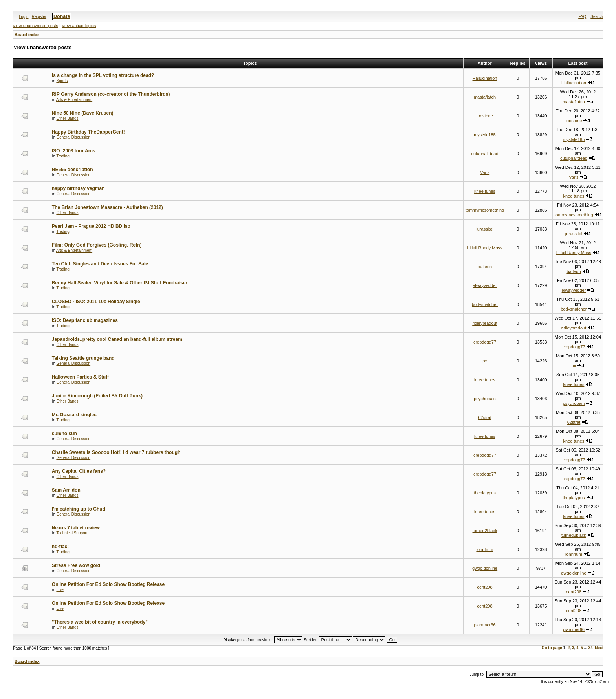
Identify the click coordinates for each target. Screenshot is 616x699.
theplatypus (485, 493)
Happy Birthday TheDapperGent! (88, 132)
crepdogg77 (485, 342)
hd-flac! (60, 547)
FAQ (582, 17)
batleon (485, 267)
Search (597, 17)
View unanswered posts (35, 26)
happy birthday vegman (78, 188)
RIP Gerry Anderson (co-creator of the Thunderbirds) (111, 94)
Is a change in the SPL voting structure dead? (103, 75)
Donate (62, 16)
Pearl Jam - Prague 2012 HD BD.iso (91, 226)
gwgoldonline (485, 568)
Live (60, 590)
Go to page (552, 648)
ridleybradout (485, 323)
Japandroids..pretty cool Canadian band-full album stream (117, 339)
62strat (485, 417)
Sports (62, 81)
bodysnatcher (485, 304)
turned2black (485, 531)
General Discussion (73, 137)
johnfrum (485, 549)
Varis (485, 172)
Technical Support (72, 533)
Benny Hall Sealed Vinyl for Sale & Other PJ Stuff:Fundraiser (120, 283)
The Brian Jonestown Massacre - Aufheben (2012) (107, 207)
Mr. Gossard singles (74, 415)
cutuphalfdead (485, 154)
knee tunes (485, 191)
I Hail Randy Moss (485, 248)
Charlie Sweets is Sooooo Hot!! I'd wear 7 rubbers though (116, 452)
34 (591, 648)
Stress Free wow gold (76, 565)
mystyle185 (485, 135)
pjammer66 (485, 625)
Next (599, 648)
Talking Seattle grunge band (83, 358)
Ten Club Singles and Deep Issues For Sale (100, 264)
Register (39, 17)
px (485, 361)
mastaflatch (485, 97)
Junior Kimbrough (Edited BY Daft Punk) (97, 396)
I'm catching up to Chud (79, 509)
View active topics (79, 26)
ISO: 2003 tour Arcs (74, 151)
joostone (485, 116)
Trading (63, 156)
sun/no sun (64, 434)
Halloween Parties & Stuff (80, 377)
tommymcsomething (485, 210)
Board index (27, 35)
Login (24, 17)
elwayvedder (485, 285)
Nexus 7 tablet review (76, 528)
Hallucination (485, 78)
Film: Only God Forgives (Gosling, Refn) (97, 245)
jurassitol (485, 229)
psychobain (485, 399)
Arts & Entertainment (74, 100)
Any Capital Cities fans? (79, 471)
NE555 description (72, 170)
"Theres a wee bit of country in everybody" (100, 622)
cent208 (485, 587)
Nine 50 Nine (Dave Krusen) (83, 113)
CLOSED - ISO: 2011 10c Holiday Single (96, 302)
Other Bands (67, 118)
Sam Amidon (66, 490)
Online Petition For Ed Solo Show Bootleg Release (108, 584)
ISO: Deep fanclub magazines (85, 320)
